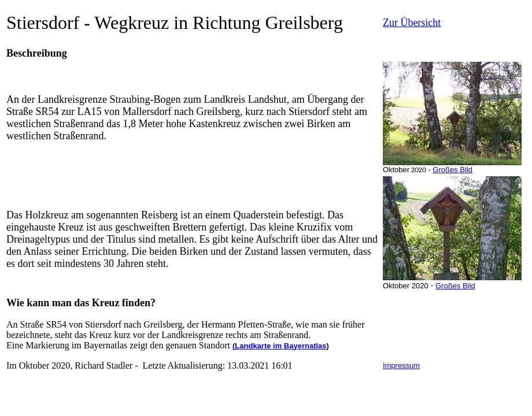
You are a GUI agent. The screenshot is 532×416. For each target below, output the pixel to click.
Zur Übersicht (412, 23)
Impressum (401, 365)
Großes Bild (452, 170)
